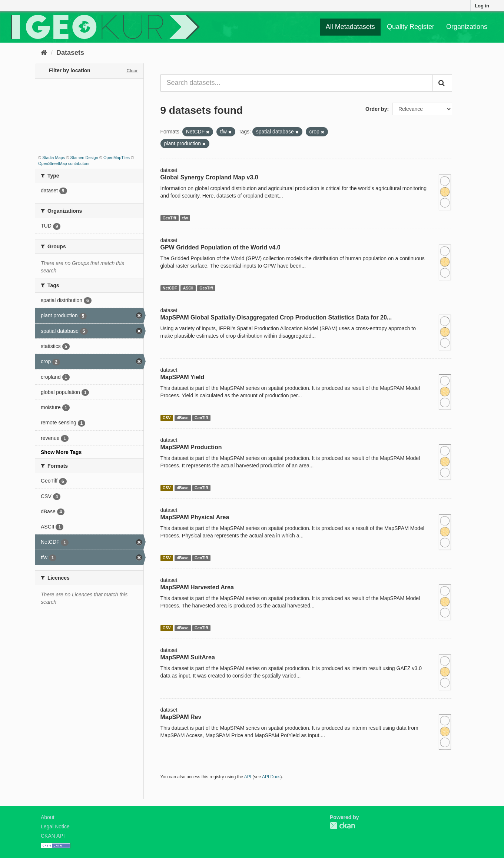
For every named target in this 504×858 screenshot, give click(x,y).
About (48, 817)
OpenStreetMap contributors (64, 163)
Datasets (70, 53)
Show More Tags (61, 452)
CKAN (342, 826)
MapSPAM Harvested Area (197, 587)
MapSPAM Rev (181, 717)
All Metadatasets (350, 27)
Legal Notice (55, 826)
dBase (183, 418)
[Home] (44, 53)
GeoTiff (170, 218)
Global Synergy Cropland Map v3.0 (209, 177)
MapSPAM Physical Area (195, 517)
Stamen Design (84, 158)
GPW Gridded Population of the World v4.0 (220, 247)
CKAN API (53, 836)
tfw (185, 218)
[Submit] (442, 83)
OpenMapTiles (117, 158)
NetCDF (170, 288)
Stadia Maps (54, 158)
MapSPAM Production (191, 447)
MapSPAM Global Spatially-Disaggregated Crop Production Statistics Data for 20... (276, 317)
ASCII (188, 288)
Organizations (467, 27)
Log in (482, 6)
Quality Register (411, 27)
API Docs (271, 777)
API (248, 777)
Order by (376, 109)
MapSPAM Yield (183, 377)
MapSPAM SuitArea (188, 657)
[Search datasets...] (297, 83)
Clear (132, 71)
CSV (167, 418)
